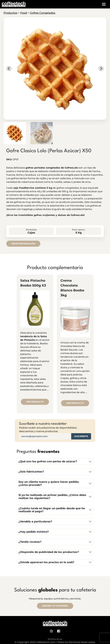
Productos (10, 13)
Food (24, 13)
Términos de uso (55, 639)
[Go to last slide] (9, 69)
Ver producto (35, 402)
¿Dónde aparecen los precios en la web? (46, 562)
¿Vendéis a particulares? (35, 522)
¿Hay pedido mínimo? (34, 532)
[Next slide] (101, 69)
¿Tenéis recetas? (30, 542)
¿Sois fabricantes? (31, 472)
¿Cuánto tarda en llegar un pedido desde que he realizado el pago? (52, 510)
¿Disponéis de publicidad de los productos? (49, 552)
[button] (15, 133)
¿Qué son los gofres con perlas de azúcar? (48, 461)
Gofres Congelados (43, 13)
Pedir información (23, 244)
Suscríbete (81, 436)
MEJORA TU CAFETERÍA (55, 606)
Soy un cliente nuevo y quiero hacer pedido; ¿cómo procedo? (49, 483)
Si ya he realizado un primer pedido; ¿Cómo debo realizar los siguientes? (52, 497)
